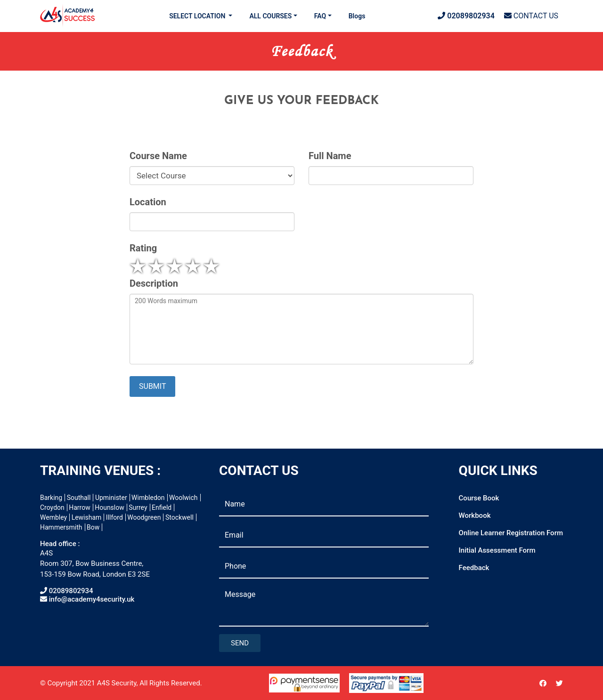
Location (148, 202)
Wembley (53, 517)
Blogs (357, 16)
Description (154, 284)
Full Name (330, 156)
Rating (143, 248)
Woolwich (183, 498)
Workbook (475, 515)
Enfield (162, 507)
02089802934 (466, 16)
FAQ (320, 16)
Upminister (111, 498)
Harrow (79, 507)
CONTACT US (531, 16)
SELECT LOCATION (198, 16)
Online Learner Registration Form (511, 533)
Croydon (52, 507)
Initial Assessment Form (497, 550)
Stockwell (179, 517)
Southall (79, 498)
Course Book (479, 498)
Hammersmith (61, 527)
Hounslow (110, 507)
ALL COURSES (270, 16)
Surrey (138, 507)
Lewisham (87, 517)
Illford (114, 517)
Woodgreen (144, 517)
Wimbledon (148, 498)
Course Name (158, 156)
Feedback (474, 568)
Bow (93, 527)
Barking (51, 498)
